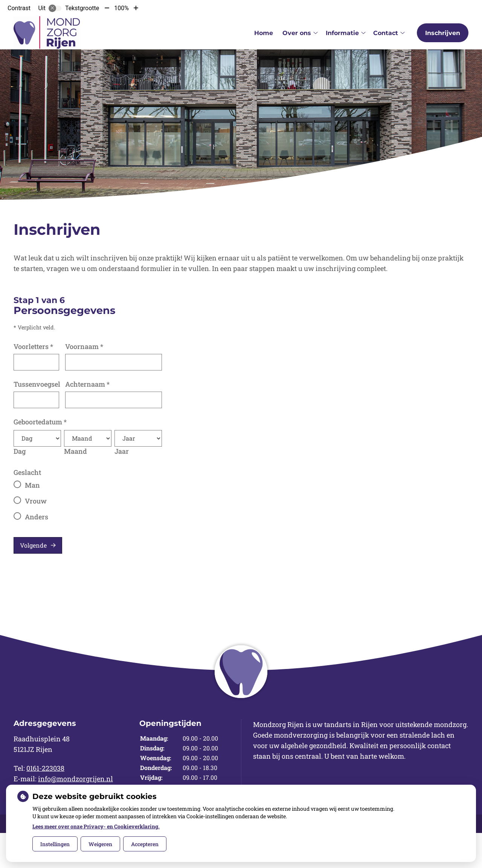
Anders (37, 517)
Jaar (122, 451)
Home (264, 33)
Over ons (297, 33)
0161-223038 (45, 768)
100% (121, 8)
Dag (20, 451)
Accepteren (145, 844)
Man (32, 485)
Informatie (342, 33)
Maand (76, 451)
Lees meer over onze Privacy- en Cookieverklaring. (96, 826)
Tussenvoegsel (37, 384)
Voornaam (84, 346)
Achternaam (87, 384)
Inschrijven (443, 33)
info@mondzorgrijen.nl (76, 779)
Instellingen (55, 844)
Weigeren (100, 844)
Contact (386, 33)
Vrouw (36, 501)
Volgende (33, 545)
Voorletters (33, 346)
